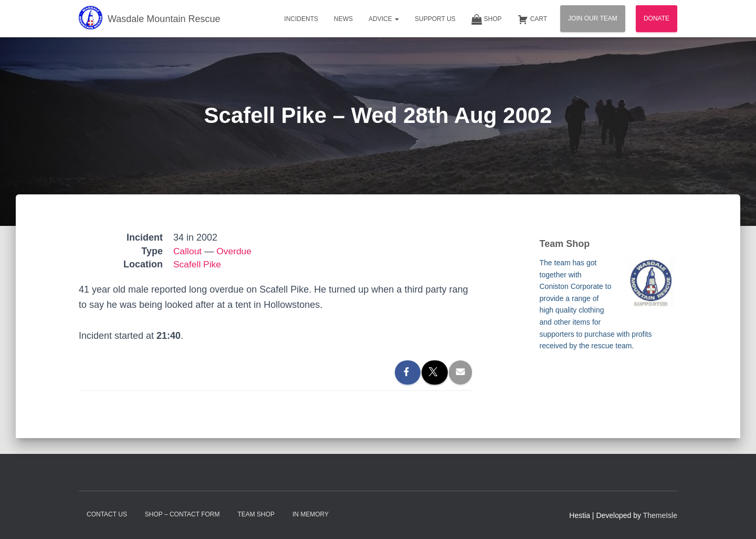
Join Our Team (593, 18)
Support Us (435, 19)
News (343, 19)
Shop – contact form (182, 514)
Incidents (301, 19)
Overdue (235, 251)
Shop (487, 19)
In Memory (311, 514)
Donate (657, 18)
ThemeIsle (660, 515)
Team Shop (256, 514)
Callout (188, 251)
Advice (384, 19)
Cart (532, 19)
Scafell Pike (198, 264)
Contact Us (107, 514)
